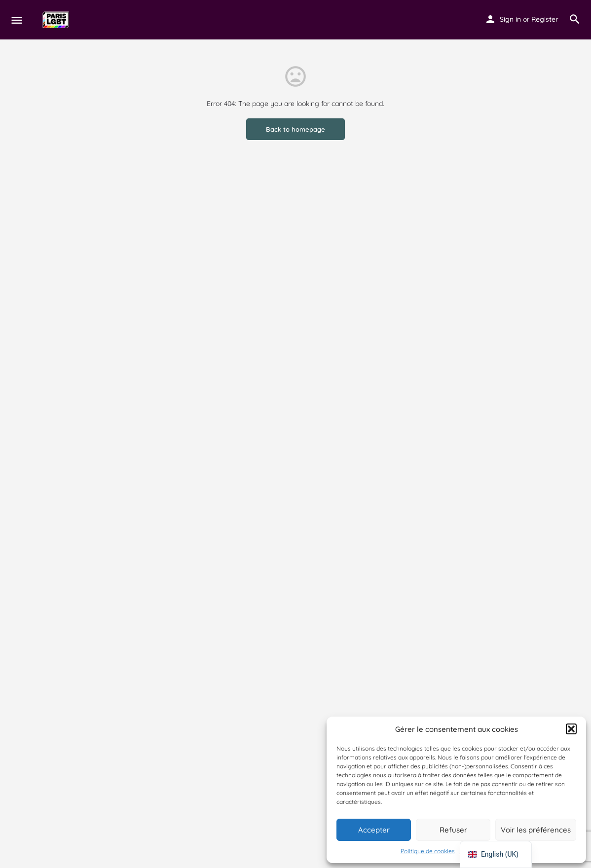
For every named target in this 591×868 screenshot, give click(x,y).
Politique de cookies (428, 851)
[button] (571, 729)
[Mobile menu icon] (17, 20)
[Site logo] (57, 20)
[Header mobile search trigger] (575, 19)
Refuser (453, 830)
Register (545, 19)
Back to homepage (295, 129)
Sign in (510, 19)
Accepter (374, 830)
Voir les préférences (536, 830)
